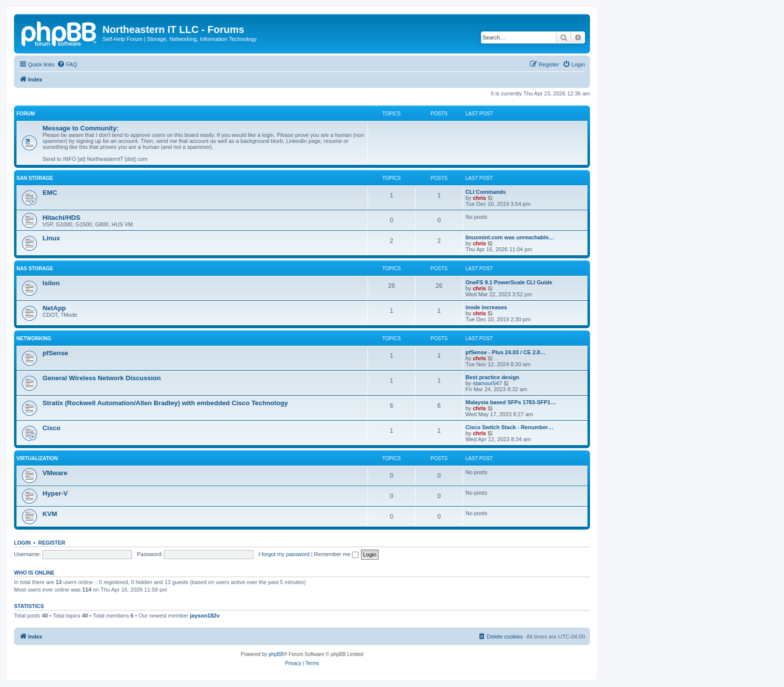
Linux (51, 238)
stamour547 (487, 383)
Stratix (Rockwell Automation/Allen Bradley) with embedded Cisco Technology (165, 403)
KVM (50, 514)
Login (22, 543)
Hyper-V (55, 493)
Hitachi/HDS (61, 218)
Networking (34, 339)
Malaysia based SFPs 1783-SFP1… (511, 402)
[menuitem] (67, 64)
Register (52, 543)
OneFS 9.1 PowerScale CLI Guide (509, 282)
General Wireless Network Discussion (102, 378)
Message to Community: (80, 128)
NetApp (54, 308)
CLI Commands (486, 192)
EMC (50, 193)
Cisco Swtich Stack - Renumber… (509, 427)
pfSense (55, 353)
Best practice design (492, 377)
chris (479, 198)
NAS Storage (35, 269)
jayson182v (205, 616)
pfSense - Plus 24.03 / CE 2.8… (505, 352)
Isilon (51, 283)
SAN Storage (35, 178)
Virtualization (37, 458)
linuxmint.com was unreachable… (510, 237)
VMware (55, 473)
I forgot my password (284, 554)
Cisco (51, 428)
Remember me (336, 554)
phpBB (276, 654)
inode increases (486, 307)
